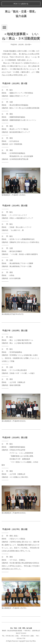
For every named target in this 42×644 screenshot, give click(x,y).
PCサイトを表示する (21, 4)
